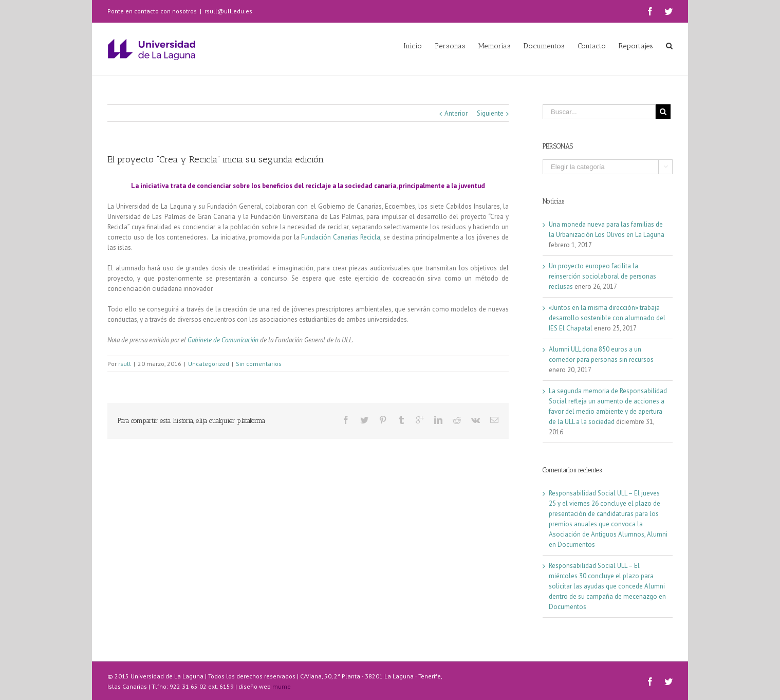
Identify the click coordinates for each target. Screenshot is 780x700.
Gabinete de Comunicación (223, 340)
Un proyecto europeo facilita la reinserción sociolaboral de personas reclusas (602, 276)
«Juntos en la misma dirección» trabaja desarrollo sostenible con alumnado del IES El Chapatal (607, 318)
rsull (125, 364)
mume (282, 686)
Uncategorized (209, 364)
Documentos (576, 545)
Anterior (456, 113)
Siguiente (490, 113)
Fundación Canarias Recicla (341, 237)
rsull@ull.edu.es (228, 11)
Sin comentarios (259, 364)
